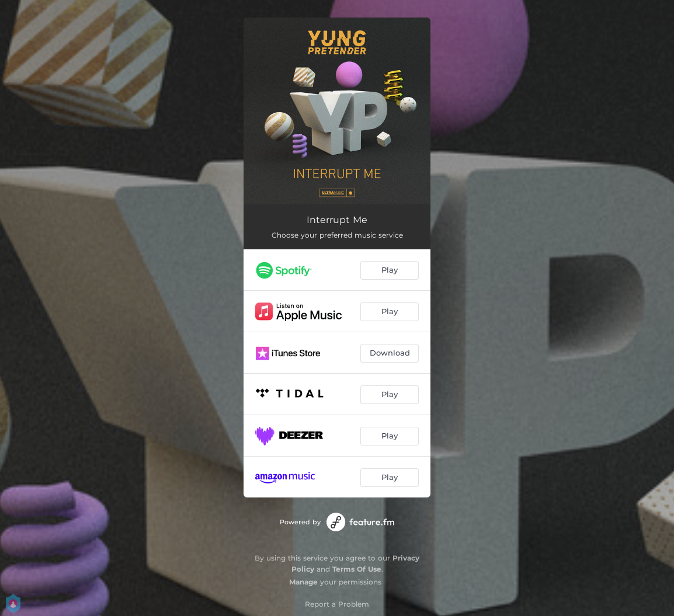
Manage (303, 582)
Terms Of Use (357, 569)
